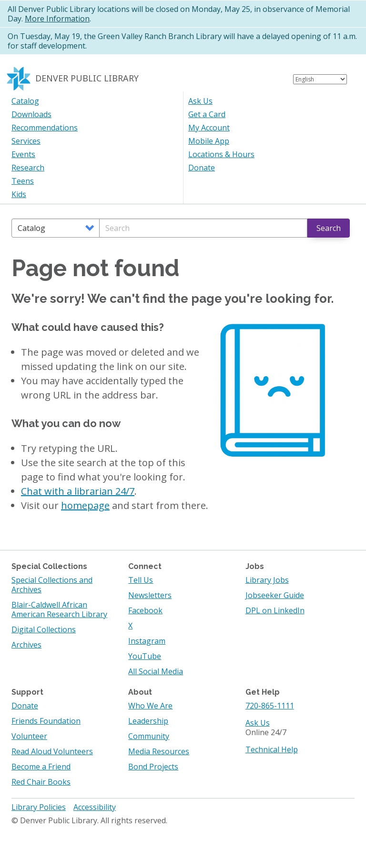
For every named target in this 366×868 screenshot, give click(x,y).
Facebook (145, 610)
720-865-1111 (270, 706)
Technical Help (272, 749)
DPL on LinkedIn (275, 610)
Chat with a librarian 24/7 (78, 491)
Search (329, 228)
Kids (19, 194)
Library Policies (39, 807)
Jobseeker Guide (275, 595)
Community (149, 736)
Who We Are (150, 706)
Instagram (147, 641)
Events (23, 154)
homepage (85, 505)
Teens (23, 181)
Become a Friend (41, 767)
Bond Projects (153, 767)
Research (28, 168)
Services (26, 141)
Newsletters (150, 595)
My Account (209, 128)
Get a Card (207, 114)
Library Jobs (267, 580)
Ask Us (200, 101)
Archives (26, 645)
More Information (57, 19)
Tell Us (141, 580)
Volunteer (29, 736)
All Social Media (156, 671)
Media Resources (159, 751)
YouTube (145, 656)
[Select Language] (320, 79)
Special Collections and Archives (52, 585)
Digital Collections (44, 629)
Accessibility (95, 807)
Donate (202, 168)
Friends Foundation (46, 721)
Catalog (25, 101)
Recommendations (45, 128)
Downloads (31, 114)
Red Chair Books (41, 782)
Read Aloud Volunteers (52, 751)
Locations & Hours (221, 154)
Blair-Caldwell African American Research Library (59, 609)
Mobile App (209, 141)
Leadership (148, 721)
